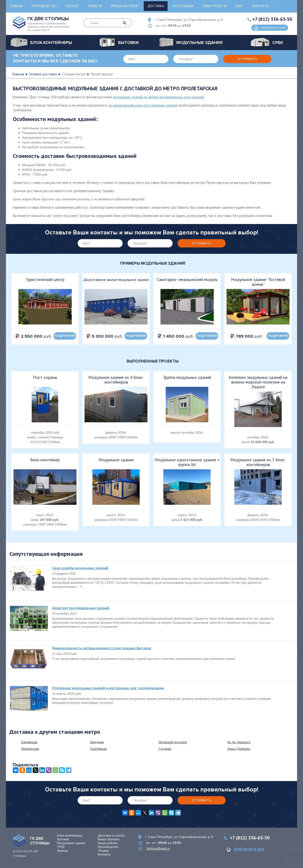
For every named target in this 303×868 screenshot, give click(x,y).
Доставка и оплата (111, 835)
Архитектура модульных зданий (81, 608)
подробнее (65, 336)
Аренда (63, 851)
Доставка (156, 6)
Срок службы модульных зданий (80, 568)
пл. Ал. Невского (239, 742)
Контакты (260, 6)
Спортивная (98, 749)
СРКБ (61, 847)
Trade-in (95, 6)
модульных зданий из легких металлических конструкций (158, 97)
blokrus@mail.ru (158, 848)
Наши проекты (214, 6)
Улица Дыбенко (239, 749)
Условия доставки (43, 74)
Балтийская (29, 742)
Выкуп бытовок (109, 839)
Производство (44, 6)
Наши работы (108, 843)
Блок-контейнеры (70, 835)
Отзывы (103, 851)
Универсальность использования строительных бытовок (102, 648)
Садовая (165, 749)
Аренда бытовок (125, 6)
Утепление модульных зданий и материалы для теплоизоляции (108, 688)
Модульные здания (71, 843)
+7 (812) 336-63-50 (272, 19)
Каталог (72, 6)
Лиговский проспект (173, 742)
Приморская (30, 749)
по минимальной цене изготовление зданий (143, 105)
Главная (16, 6)
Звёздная (97, 742)
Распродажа (183, 6)
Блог (239, 6)
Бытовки (63, 839)
